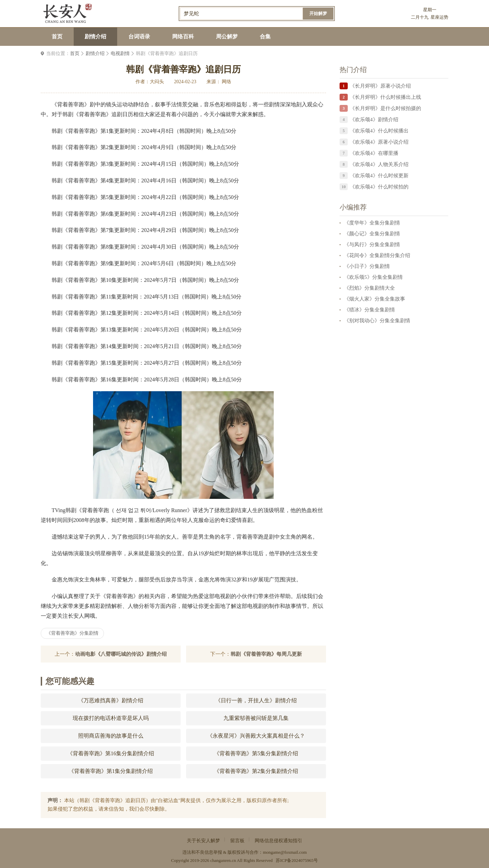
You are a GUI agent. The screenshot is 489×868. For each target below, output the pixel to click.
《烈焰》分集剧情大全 (369, 288)
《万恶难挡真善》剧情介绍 (111, 700)
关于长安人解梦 (203, 841)
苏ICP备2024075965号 (297, 860)
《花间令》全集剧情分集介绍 (377, 255)
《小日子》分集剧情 (367, 266)
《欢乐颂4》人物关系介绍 (379, 164)
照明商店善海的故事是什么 (111, 736)
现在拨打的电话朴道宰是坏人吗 (111, 718)
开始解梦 (318, 13)
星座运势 (439, 17)
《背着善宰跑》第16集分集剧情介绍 (111, 753)
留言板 (237, 841)
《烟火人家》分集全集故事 (375, 299)
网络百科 (183, 37)
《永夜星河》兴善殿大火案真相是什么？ (256, 736)
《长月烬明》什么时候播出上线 (385, 97)
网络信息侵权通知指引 (278, 841)
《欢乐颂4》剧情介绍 (374, 120)
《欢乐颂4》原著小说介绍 (379, 142)
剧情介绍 (95, 37)
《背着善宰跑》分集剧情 (72, 633)
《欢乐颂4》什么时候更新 (379, 176)
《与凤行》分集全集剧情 (372, 245)
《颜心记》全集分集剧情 (372, 234)
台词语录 (139, 37)
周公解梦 (227, 37)
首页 (57, 37)
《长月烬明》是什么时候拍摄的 (385, 108)
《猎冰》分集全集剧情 (369, 310)
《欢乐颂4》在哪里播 (374, 153)
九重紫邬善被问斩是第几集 (256, 718)
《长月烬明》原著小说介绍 (380, 86)
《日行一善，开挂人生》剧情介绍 (256, 700)
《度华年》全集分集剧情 (372, 223)
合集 (265, 37)
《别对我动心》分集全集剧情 (377, 321)
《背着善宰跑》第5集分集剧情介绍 (256, 753)
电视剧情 (120, 53)
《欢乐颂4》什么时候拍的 (379, 187)
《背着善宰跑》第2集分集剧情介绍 (256, 771)
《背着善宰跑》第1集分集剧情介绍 (111, 771)
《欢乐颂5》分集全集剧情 (373, 277)
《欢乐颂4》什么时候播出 (379, 131)
